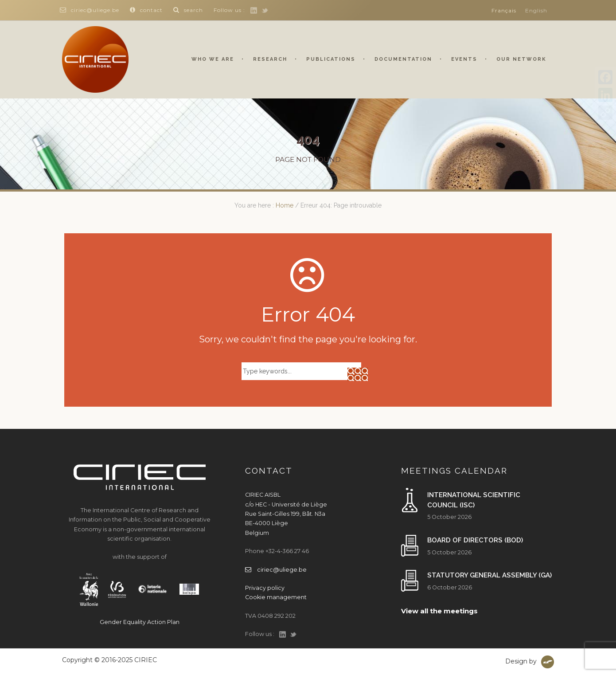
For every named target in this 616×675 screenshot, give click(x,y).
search (188, 10)
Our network (521, 59)
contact (146, 10)
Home (285, 205)
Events (464, 59)
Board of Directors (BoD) (475, 540)
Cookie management (276, 597)
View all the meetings (439, 611)
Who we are (213, 59)
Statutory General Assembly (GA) (489, 575)
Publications (331, 59)
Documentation (403, 59)
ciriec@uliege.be (90, 10)
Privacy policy (265, 588)
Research (270, 59)
